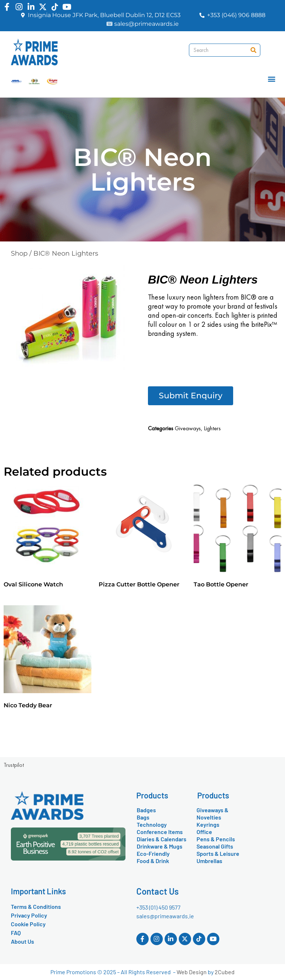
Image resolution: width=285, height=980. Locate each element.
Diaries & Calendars (162, 839)
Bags (143, 817)
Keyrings (208, 824)
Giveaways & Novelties (212, 814)
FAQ (16, 933)
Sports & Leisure (218, 853)
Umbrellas (209, 861)
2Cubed (225, 972)
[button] (272, 79)
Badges (146, 810)
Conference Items (160, 832)
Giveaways (188, 428)
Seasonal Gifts (215, 846)
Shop (19, 253)
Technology (152, 824)
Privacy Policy (29, 915)
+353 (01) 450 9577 (158, 907)
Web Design (192, 972)
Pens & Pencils (216, 839)
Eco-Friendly (153, 853)
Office (204, 832)
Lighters (212, 428)
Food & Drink (153, 861)
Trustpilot (14, 765)
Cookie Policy (28, 924)
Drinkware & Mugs (160, 846)
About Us (22, 941)
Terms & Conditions (36, 906)
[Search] (253, 50)
